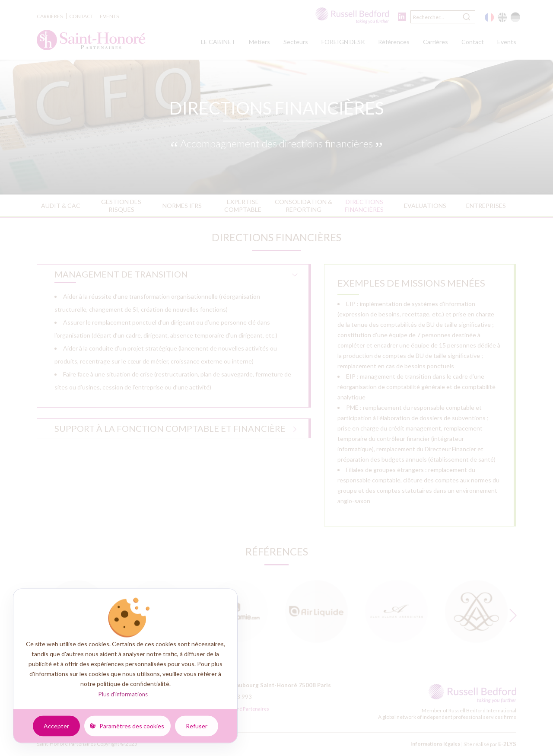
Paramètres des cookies (132, 726)
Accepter (56, 726)
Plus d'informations (123, 694)
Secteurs (296, 42)
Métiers (259, 42)
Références (394, 42)
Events (109, 16)
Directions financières (364, 206)
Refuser (197, 726)
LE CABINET (218, 42)
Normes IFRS (182, 206)
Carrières (50, 16)
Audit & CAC (61, 206)
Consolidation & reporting (304, 206)
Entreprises (486, 206)
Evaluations (425, 206)
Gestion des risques (121, 206)
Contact (81, 16)
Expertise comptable (243, 206)
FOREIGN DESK (343, 42)
